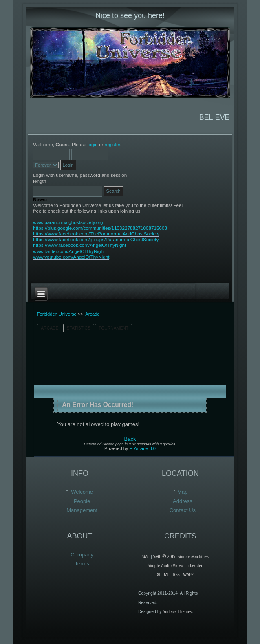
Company (82, 555)
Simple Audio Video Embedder (175, 565)
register (112, 144)
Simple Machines (193, 556)
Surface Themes (177, 611)
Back (130, 439)
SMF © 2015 (164, 556)
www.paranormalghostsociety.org (68, 222)
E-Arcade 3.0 (142, 448)
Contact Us (183, 510)
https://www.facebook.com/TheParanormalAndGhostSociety (96, 234)
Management (82, 510)
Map (182, 492)
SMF (146, 556)
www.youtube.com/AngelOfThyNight (71, 257)
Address (183, 501)
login (93, 144)
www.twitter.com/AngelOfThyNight (69, 251)
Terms (82, 564)
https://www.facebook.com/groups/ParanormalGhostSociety (96, 239)
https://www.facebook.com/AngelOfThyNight (79, 245)
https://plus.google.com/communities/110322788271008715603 (100, 228)
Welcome (82, 492)
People (82, 501)
